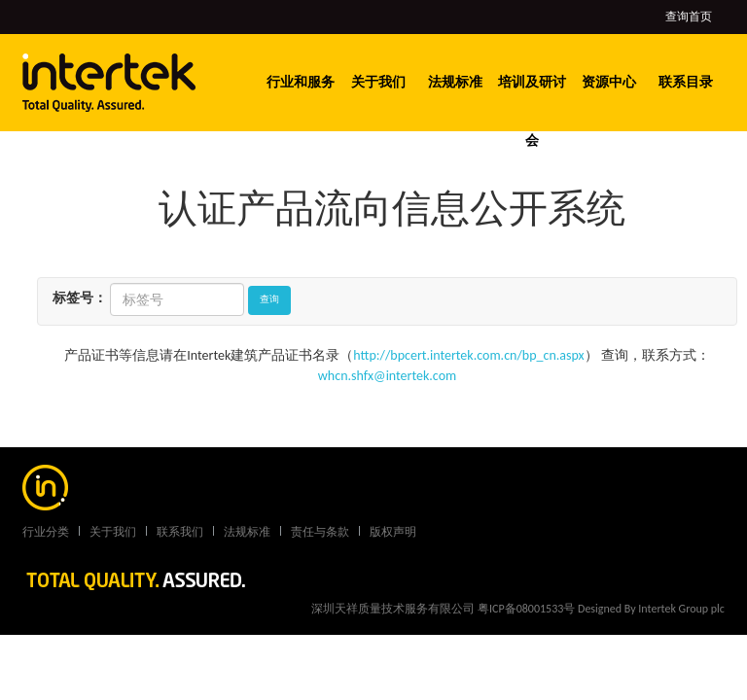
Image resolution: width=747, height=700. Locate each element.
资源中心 (609, 82)
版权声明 (393, 532)
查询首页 (689, 17)
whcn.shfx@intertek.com (387, 376)
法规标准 (455, 82)
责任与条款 (320, 532)
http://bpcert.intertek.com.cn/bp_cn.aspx (468, 355)
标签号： (80, 298)
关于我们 (378, 82)
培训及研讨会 (532, 111)
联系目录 (686, 82)
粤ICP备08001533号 (526, 609)
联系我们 (180, 532)
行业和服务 (301, 82)
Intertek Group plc (681, 609)
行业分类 (46, 532)
